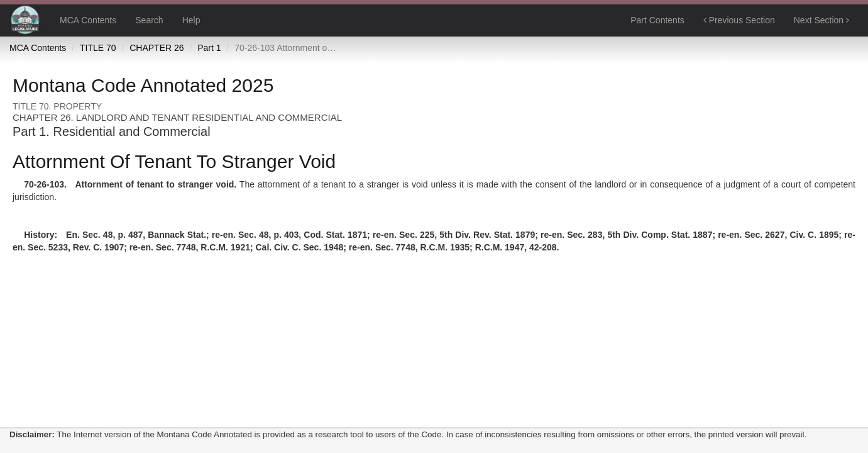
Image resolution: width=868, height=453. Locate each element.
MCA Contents (88, 20)
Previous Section (739, 20)
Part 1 (209, 48)
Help (191, 20)
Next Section (821, 20)
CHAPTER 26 (157, 48)
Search (149, 20)
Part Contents (657, 20)
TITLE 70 (98, 48)
